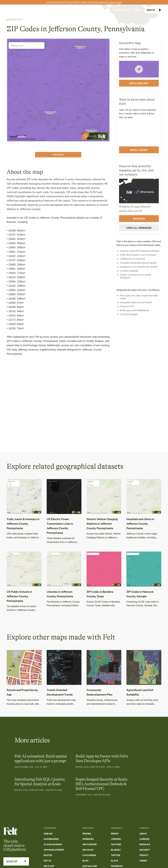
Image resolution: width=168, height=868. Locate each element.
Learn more (115, 2)
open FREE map (139, 83)
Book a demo (139, 150)
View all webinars (139, 228)
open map (58, 155)
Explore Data (14, 20)
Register (139, 219)
